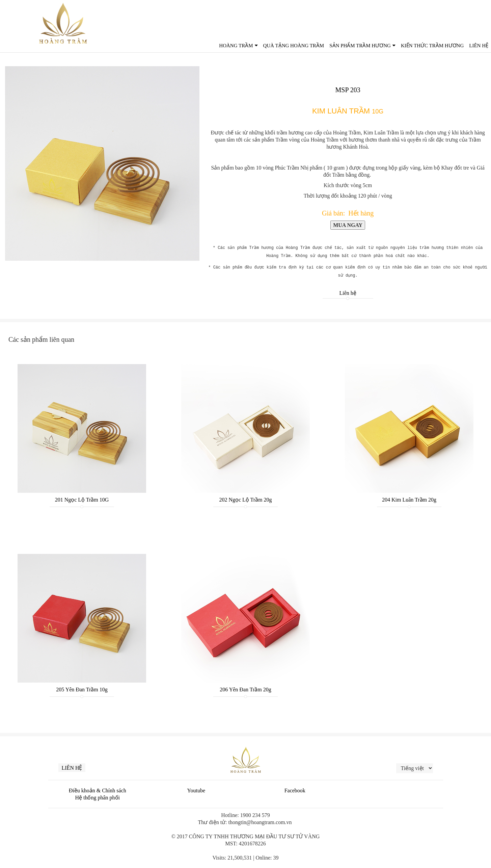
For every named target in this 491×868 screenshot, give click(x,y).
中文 (463, 14)
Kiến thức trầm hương (432, 46)
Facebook (295, 790)
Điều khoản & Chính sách (98, 790)
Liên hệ (348, 293)
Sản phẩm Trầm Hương (360, 46)
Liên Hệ (479, 46)
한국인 (480, 14)
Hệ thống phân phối (97, 798)
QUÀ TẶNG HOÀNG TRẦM (294, 46)
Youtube (196, 790)
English (443, 14)
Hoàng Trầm (236, 46)
